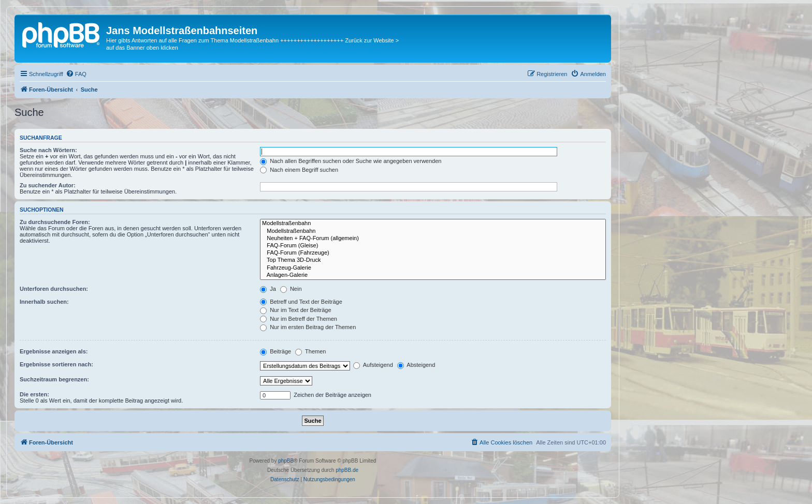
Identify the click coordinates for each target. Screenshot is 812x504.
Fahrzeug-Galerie (433, 268)
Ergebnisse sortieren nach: (56, 364)
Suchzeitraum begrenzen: (54, 379)
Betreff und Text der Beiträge (301, 302)
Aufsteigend (373, 365)
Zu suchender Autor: (48, 185)
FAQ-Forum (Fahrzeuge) (433, 253)
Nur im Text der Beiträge (295, 310)
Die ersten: (34, 394)
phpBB (286, 461)
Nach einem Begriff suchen (299, 170)
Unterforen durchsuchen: (54, 289)
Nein (291, 289)
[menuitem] (76, 74)
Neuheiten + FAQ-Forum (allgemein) (433, 239)
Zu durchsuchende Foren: (55, 222)
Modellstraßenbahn (433, 224)
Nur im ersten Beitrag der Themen (308, 327)
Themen (310, 351)
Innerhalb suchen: (44, 302)
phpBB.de (347, 470)
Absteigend (416, 365)
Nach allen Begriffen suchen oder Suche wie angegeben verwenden (351, 161)
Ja (268, 289)
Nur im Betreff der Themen (299, 319)
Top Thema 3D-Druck (433, 260)
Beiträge (275, 351)
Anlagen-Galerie (433, 275)
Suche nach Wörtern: (48, 150)
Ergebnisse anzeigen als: (54, 351)
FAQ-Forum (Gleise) (433, 246)
